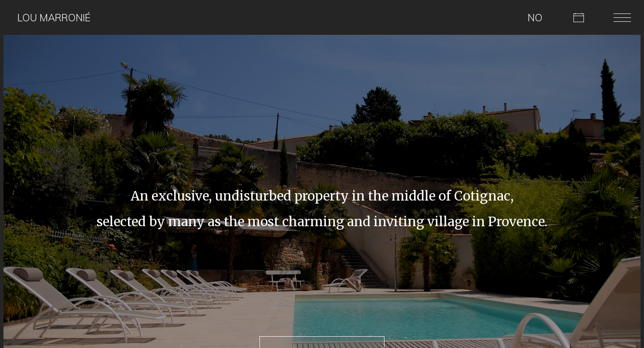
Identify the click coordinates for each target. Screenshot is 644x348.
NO (535, 18)
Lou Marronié (54, 18)
